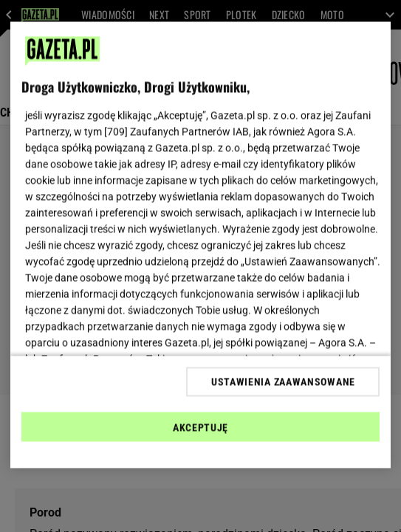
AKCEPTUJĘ (200, 427)
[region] (201, 245)
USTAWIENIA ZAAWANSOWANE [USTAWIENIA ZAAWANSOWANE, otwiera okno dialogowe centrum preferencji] (283, 381)
